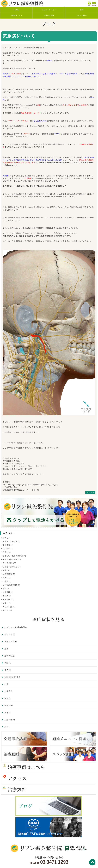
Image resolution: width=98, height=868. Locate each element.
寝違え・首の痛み (10, 567)
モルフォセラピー (10, 559)
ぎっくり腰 (7, 563)
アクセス (17, 778)
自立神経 (6, 548)
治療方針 (17, 790)
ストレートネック (10, 541)
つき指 (6, 581)
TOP (92, 862)
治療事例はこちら (27, 767)
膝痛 (5, 570)
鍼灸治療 (6, 599)
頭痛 (5, 538)
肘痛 (5, 588)
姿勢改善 (6, 545)
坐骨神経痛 (7, 574)
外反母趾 (6, 592)
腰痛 (5, 552)
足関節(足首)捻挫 (10, 585)
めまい (6, 603)
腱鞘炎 (6, 596)
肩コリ (6, 610)
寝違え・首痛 (11, 642)
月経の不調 (7, 607)
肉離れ (6, 578)
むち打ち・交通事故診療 (13, 556)
